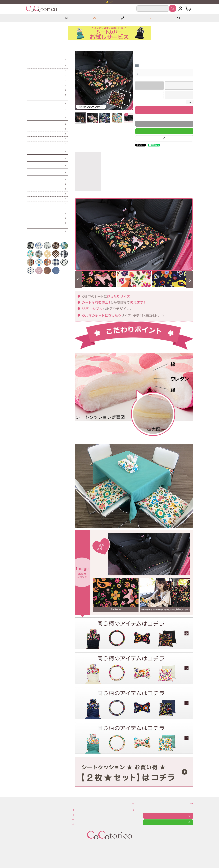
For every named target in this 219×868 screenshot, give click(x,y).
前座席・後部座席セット (29, 85)
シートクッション (29, 44)
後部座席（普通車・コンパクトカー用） (29, 81)
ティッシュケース (28, 194)
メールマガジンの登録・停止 (144, 804)
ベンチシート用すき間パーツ (29, 166)
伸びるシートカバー (29, 90)
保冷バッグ (28, 204)
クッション (28, 44)
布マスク (28, 223)
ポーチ (28, 218)
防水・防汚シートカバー (29, 95)
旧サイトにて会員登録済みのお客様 (28, 824)
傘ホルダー (28, 179)
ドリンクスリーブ (28, 213)
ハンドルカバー (29, 103)
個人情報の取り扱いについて (85, 810)
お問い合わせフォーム (145, 816)
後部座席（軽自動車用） (29, 76)
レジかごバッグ (28, 209)
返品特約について (136, 118)
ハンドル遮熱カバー (29, 189)
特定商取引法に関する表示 (85, 804)
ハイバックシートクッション (29, 134)
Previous (78, 81)
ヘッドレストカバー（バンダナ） (29, 152)
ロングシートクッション (29, 129)
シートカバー (28, 59)
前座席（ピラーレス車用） (29, 71)
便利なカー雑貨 (28, 184)
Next (129, 81)
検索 (173, 8)
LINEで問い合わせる (145, 822)
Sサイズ (28, 110)
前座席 (28, 66)
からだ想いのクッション (29, 144)
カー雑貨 (28, 173)
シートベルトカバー (29, 159)
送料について (28, 815)
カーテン (28, 199)
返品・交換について (28, 820)
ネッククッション (28, 139)
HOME (27, 44)
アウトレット (28, 231)
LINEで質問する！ (164, 131)
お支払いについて (28, 810)
